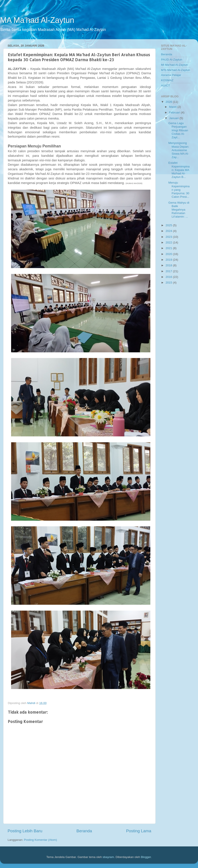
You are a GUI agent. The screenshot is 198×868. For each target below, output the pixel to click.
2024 (169, 231)
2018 (169, 265)
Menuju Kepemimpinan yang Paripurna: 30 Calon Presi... (179, 190)
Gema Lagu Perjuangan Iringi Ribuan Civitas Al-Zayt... (178, 130)
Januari (174, 118)
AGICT (165, 85)
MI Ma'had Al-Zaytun (174, 65)
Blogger (146, 857)
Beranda (84, 831)
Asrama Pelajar (171, 75)
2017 (169, 271)
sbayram (108, 857)
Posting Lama (139, 831)
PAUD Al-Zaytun (172, 60)
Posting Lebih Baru (25, 831)
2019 (169, 260)
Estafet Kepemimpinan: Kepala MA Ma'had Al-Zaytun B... (179, 170)
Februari (175, 112)
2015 (169, 283)
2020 (169, 254)
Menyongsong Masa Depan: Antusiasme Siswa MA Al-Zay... (179, 150)
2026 (169, 102)
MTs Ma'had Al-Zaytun (175, 70)
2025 (169, 225)
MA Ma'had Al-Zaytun (37, 20)
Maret (173, 107)
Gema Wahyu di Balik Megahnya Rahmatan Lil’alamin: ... (179, 210)
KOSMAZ (167, 80)
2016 (169, 277)
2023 (169, 237)
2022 (169, 242)
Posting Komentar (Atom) (40, 840)
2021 (169, 248)
